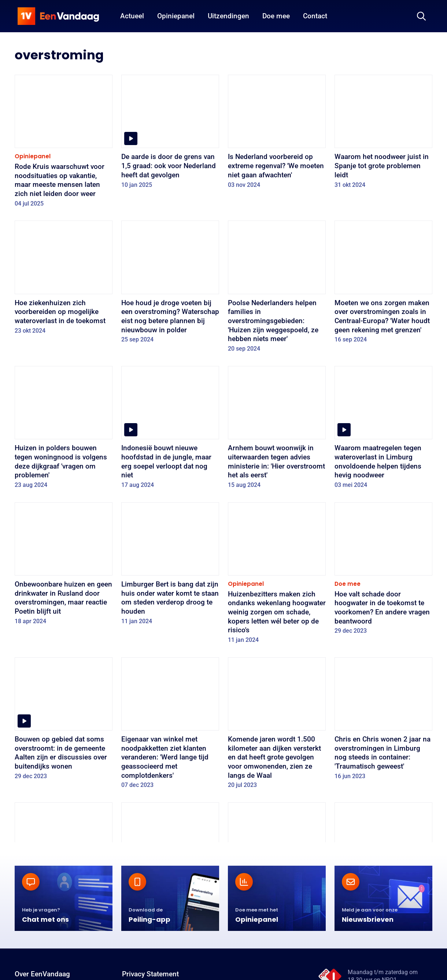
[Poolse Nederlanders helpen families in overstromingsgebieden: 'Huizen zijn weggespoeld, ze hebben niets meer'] (277, 289)
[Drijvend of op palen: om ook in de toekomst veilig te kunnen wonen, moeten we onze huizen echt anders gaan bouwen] (170, 870)
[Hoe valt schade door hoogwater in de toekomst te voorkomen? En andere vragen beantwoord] (383, 571)
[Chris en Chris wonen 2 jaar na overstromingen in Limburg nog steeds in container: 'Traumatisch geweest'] (383, 721)
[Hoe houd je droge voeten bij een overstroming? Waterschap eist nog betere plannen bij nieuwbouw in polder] (170, 284)
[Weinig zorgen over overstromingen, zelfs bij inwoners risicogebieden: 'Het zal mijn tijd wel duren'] (277, 871)
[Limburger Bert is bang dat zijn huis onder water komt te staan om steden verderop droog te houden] (170, 566)
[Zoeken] (421, 16)
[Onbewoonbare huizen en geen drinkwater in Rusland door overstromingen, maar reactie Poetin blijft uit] (64, 566)
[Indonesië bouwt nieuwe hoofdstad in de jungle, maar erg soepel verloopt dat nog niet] (170, 430)
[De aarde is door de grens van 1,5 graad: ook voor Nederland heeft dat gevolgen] (170, 134)
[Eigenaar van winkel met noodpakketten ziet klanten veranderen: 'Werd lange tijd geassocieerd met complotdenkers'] (170, 725)
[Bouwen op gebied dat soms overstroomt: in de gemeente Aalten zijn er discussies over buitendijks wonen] (64, 721)
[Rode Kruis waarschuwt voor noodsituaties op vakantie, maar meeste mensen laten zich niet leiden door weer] (64, 143)
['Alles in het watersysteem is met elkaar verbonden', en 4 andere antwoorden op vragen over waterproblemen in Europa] (64, 875)
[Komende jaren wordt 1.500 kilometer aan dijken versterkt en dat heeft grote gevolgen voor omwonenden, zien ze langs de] (277, 725)
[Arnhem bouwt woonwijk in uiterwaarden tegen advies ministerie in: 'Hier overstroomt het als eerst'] (277, 430)
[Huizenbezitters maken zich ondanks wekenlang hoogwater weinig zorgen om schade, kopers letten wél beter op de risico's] (277, 575)
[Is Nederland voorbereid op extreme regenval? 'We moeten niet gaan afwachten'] (277, 134)
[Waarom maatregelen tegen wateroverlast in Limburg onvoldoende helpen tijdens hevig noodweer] (383, 430)
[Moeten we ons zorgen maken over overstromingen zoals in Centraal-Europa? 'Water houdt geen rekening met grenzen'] (383, 284)
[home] (58, 16)
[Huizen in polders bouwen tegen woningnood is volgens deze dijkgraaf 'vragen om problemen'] (64, 430)
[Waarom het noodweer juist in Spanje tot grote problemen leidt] (383, 134)
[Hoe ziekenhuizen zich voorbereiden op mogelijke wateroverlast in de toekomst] (64, 280)
